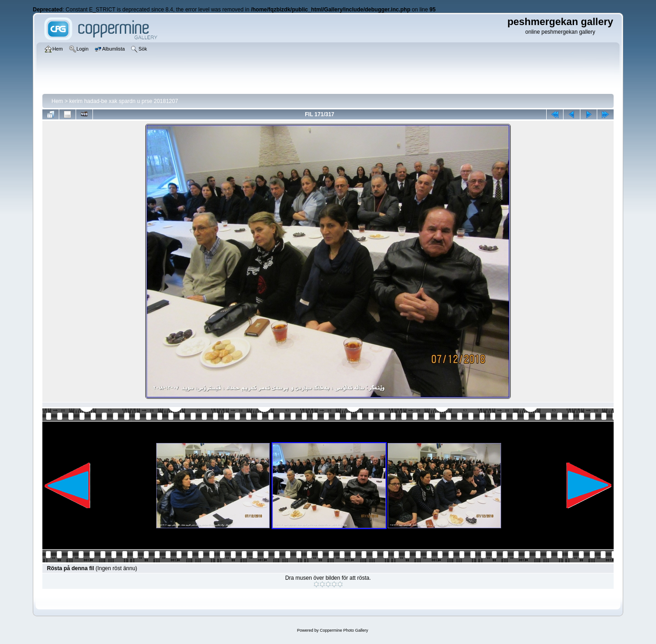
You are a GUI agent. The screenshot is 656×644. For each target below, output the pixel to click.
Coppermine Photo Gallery (344, 630)
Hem (57, 101)
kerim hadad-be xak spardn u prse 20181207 (124, 101)
